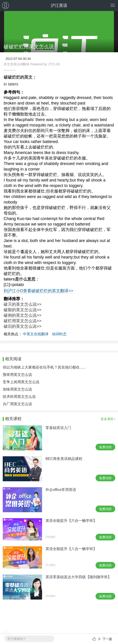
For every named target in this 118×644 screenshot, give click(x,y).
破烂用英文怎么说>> (23, 321)
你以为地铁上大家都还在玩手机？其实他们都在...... (44, 367)
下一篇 (107, 639)
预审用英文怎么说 (17, 375)
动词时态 (59, 334)
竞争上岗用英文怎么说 (21, 382)
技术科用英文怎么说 (19, 397)
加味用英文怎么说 (17, 389)
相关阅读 (13, 359)
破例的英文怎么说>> (23, 315)
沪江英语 (59, 6)
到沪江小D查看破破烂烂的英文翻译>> (38, 291)
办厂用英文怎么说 (17, 404)
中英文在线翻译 (36, 334)
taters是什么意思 (20, 279)
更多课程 (107, 419)
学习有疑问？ (17, 639)
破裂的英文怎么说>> (23, 310)
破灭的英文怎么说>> (23, 304)
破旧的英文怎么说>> (23, 326)
